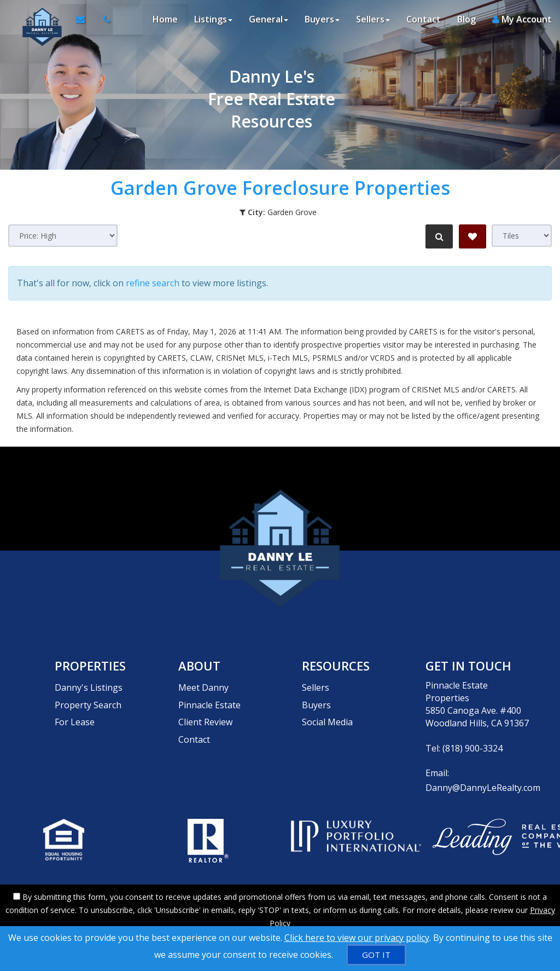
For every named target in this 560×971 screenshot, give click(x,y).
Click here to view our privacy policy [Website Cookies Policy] (357, 938)
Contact (424, 22)
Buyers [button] (322, 22)
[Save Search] (472, 236)
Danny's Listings (89, 681)
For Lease (75, 706)
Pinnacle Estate (209, 693)
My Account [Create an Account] (522, 22)
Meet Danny (203, 681)
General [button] (269, 22)
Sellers (316, 681)
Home (165, 22)
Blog (466, 22)
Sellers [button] (373, 22)
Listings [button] (213, 22)
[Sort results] (63, 236)
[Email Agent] (83, 22)
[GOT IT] (376, 955)
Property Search (88, 693)
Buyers (316, 693)
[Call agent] (101, 22)
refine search (153, 281)
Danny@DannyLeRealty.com (483, 781)
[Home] (37, 22)
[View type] (522, 236)
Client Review (205, 706)
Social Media (327, 706)
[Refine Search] (437, 236)
